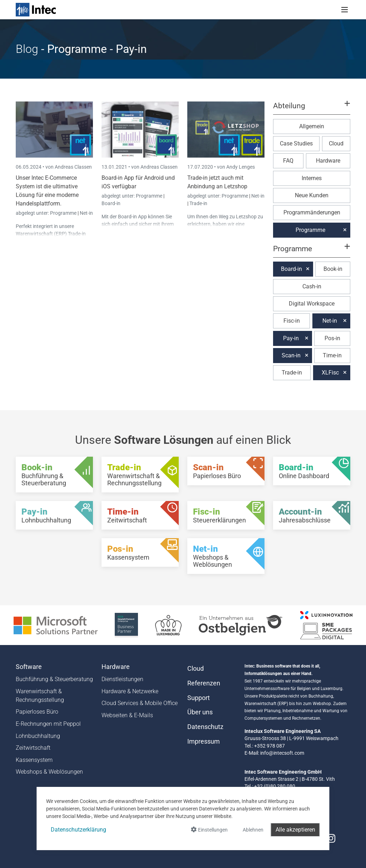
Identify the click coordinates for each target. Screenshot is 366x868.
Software (29, 667)
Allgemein (312, 126)
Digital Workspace (312, 304)
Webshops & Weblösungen (49, 772)
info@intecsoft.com (282, 753)
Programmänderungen (312, 212)
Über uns (200, 712)
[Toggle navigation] (345, 10)
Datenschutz (205, 727)
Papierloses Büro (37, 712)
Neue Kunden (312, 195)
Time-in (332, 355)
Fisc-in (292, 321)
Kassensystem (34, 760)
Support (199, 698)
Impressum (204, 741)
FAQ (288, 161)
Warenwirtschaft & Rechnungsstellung (40, 696)
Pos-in (332, 338)
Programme (64, 213)
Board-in (111, 203)
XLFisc (330, 373)
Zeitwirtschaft (33, 748)
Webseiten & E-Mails (127, 715)
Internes (312, 178)
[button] (312, 109)
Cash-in (312, 286)
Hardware (328, 161)
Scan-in (291, 355)
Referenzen (204, 683)
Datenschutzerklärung (78, 830)
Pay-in (291, 338)
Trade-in (198, 203)
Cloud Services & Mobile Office (140, 703)
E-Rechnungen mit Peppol (48, 724)
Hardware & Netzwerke (130, 691)
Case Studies (296, 143)
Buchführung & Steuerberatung (54, 679)
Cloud (336, 143)
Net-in (86, 213)
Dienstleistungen (122, 679)
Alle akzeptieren (295, 830)
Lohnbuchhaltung (38, 736)
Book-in (333, 269)
